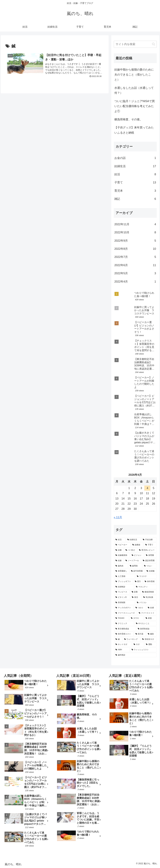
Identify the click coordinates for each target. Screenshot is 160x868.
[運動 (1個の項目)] (150, 644)
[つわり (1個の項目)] (140, 608)
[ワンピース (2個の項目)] (122, 592)
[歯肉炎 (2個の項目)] (121, 566)
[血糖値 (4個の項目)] (137, 545)
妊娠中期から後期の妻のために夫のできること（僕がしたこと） (134, 75)
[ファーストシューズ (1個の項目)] (125, 613)
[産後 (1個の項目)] (150, 618)
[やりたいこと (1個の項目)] (145, 624)
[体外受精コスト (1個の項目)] (124, 634)
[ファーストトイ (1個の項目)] (147, 613)
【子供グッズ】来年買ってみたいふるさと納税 (134, 130)
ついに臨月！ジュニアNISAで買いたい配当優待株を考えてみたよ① (135, 106)
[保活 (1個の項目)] (136, 597)
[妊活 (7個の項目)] (120, 540)
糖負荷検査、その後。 (128, 119)
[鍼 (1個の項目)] (118, 639)
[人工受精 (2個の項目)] (124, 576)
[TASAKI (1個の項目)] (121, 618)
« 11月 (118, 517)
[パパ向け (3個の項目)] (131, 550)
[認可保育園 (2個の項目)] (137, 571)
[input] (135, 44)
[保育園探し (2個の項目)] (121, 571)
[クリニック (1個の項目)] (124, 624)
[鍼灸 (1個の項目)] (151, 634)
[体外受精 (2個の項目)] (150, 582)
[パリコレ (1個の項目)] (146, 603)
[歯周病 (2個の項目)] (135, 566)
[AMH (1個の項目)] (122, 650)
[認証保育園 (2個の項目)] (149, 561)
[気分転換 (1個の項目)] (149, 597)
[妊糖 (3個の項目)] (119, 550)
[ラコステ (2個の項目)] (146, 576)
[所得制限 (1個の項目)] (124, 603)
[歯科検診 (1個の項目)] (135, 655)
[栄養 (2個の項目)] (135, 592)
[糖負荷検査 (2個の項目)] (149, 592)
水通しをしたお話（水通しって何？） (134, 90)
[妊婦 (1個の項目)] (151, 608)
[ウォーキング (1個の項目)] (131, 639)
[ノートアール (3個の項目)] (132, 561)
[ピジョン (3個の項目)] (137, 555)
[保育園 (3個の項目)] (150, 555)
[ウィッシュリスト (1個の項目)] (143, 650)
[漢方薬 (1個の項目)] (140, 634)
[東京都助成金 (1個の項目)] (125, 629)
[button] (154, 44)
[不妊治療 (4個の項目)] (149, 540)
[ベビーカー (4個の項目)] (122, 545)
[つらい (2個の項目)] (149, 566)
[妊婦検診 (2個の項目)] (124, 587)
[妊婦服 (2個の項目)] (151, 571)
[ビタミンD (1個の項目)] (122, 597)
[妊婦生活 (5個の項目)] (133, 540)
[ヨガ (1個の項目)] (138, 644)
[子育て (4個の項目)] (150, 545)
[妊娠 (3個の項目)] (119, 561)
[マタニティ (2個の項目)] (145, 587)
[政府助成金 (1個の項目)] (146, 629)
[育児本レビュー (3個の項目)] (147, 550)
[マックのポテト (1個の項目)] (124, 608)
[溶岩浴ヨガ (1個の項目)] (149, 639)
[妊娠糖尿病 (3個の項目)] (122, 555)
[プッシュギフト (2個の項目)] (123, 582)
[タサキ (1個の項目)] (137, 618)
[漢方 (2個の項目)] (138, 582)
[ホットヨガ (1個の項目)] (123, 644)
